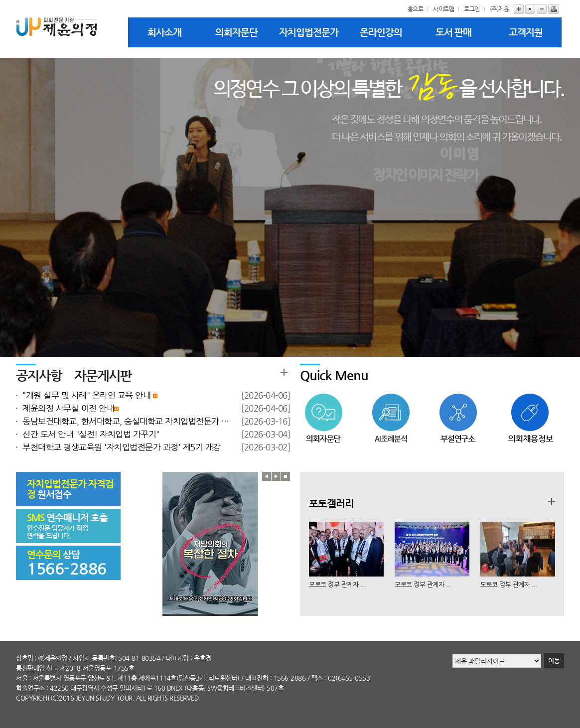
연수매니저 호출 (67, 517)
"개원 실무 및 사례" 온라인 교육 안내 (90, 395)
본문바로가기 (0, 0)
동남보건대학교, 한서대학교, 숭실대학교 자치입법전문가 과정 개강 (127, 421)
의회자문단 (236, 32)
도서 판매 (453, 32)
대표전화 (257, 678)
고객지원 (526, 32)
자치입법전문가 (309, 32)
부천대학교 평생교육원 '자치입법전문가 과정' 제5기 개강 (122, 447)
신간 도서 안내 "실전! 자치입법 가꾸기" (91, 434)
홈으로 (416, 9)
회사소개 (164, 32)
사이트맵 (443, 9)
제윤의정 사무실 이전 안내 (71, 408)
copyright (33, 698)
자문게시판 (103, 375)
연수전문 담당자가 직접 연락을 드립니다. (57, 532)
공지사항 (39, 375)
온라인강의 (381, 32)
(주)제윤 (500, 9)
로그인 (472, 9)
